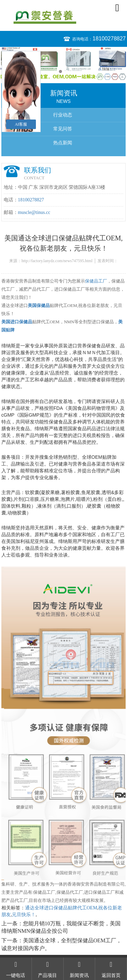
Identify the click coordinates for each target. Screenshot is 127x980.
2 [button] (67, 71)
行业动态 (63, 115)
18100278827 (109, 39)
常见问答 (63, 129)
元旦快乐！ (24, 915)
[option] (63, 63)
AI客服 (21, 124)
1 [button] (60, 71)
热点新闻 (63, 143)
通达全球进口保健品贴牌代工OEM (61, 908)
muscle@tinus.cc (34, 212)
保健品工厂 (96, 281)
